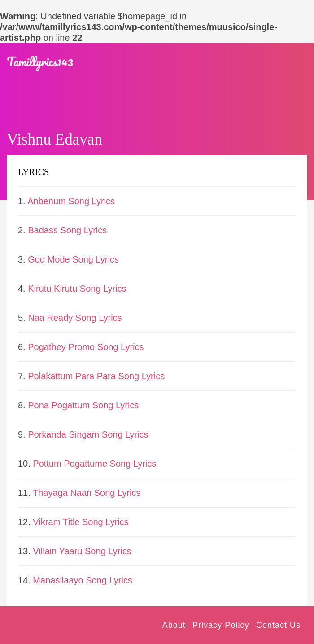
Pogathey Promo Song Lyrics (86, 347)
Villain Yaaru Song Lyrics (82, 551)
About (174, 625)
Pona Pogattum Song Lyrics (83, 405)
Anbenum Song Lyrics (71, 201)
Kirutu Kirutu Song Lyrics (77, 289)
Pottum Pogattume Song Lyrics (94, 464)
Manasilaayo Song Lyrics (83, 580)
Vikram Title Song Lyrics (81, 522)
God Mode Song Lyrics (73, 259)
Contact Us (278, 625)
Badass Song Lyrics (67, 230)
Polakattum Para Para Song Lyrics (96, 376)
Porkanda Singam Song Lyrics (88, 434)
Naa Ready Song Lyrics (75, 318)
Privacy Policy (221, 625)
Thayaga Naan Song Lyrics (87, 493)
